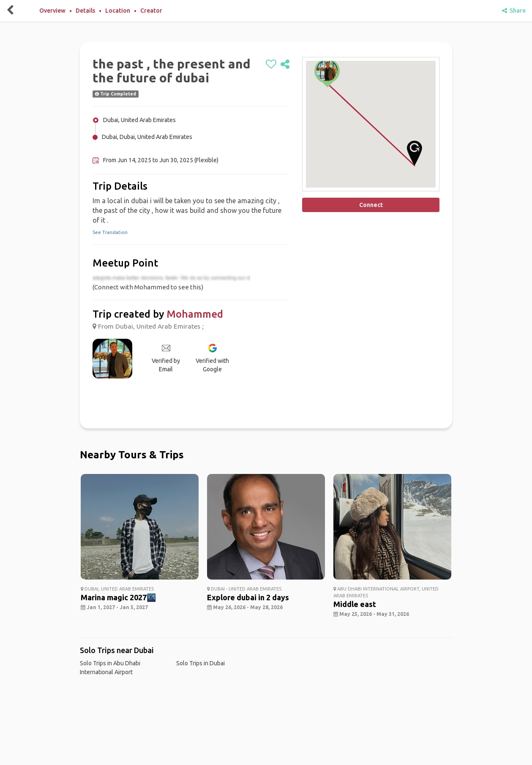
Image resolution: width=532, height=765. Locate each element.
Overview (52, 11)
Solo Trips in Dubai (201, 663)
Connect (371, 205)
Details (85, 11)
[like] (271, 65)
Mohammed (195, 314)
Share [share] (514, 11)
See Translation (110, 232)
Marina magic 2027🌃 (118, 597)
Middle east (355, 604)
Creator (151, 11)
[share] (285, 65)
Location (118, 11)
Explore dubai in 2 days (248, 597)
